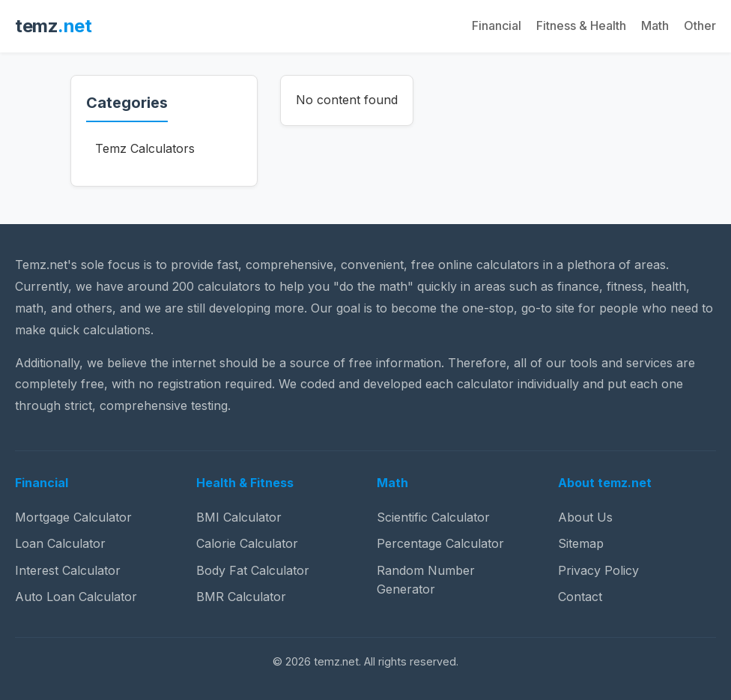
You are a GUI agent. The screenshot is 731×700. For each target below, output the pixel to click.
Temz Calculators (145, 148)
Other (700, 25)
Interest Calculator (68, 570)
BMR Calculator (241, 597)
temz (53, 26)
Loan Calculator (60, 543)
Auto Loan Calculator (76, 597)
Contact (580, 597)
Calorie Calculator (247, 543)
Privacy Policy (598, 570)
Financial (497, 25)
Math (655, 25)
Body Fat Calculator (253, 570)
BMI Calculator (239, 517)
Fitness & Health (581, 25)
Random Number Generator (426, 580)
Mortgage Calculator (73, 517)
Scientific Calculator (433, 517)
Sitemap (581, 543)
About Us (585, 517)
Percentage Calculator (440, 543)
